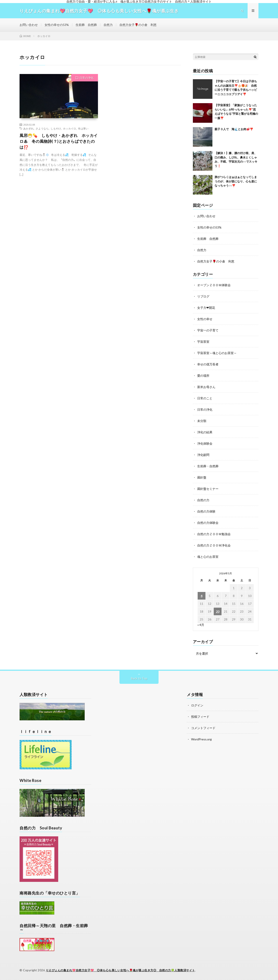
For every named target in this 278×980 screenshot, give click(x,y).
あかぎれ (28, 128)
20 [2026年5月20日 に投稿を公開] (218, 611)
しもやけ (56, 128)
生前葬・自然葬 (208, 466)
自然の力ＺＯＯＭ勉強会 (214, 534)
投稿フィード (200, 717)
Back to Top (139, 678)
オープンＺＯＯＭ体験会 (214, 285)
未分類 (202, 421)
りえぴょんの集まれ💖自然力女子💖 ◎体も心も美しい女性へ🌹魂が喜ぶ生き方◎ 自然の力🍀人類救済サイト (120, 970)
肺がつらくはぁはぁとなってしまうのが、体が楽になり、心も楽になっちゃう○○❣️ (236, 181)
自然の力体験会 (208, 523)
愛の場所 (203, 376)
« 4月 (201, 625)
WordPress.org (201, 739)
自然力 (108, 25)
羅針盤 (202, 477)
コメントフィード (203, 728)
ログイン (197, 705)
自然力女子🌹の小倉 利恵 (138, 25)
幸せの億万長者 (208, 364)
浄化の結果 (205, 432)
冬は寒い (83, 128)
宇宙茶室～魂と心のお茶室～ (217, 353)
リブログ (203, 296)
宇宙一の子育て (208, 330)
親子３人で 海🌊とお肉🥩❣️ (234, 129)
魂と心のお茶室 (208, 557)
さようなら (42, 128)
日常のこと (205, 398)
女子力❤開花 (206, 308)
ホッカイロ (69, 128)
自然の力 (203, 500)
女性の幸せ (205, 319)
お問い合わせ (29, 25)
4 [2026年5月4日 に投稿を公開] (202, 596)
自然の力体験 (206, 511)
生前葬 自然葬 (86, 25)
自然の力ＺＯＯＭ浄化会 (214, 545)
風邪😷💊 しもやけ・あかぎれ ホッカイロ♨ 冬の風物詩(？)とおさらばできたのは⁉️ (59, 141)
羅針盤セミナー (208, 489)
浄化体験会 (205, 443)
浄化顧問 (203, 455)
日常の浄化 (87, 78)
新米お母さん (206, 387)
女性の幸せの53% (57, 25)
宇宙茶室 (203, 342)
